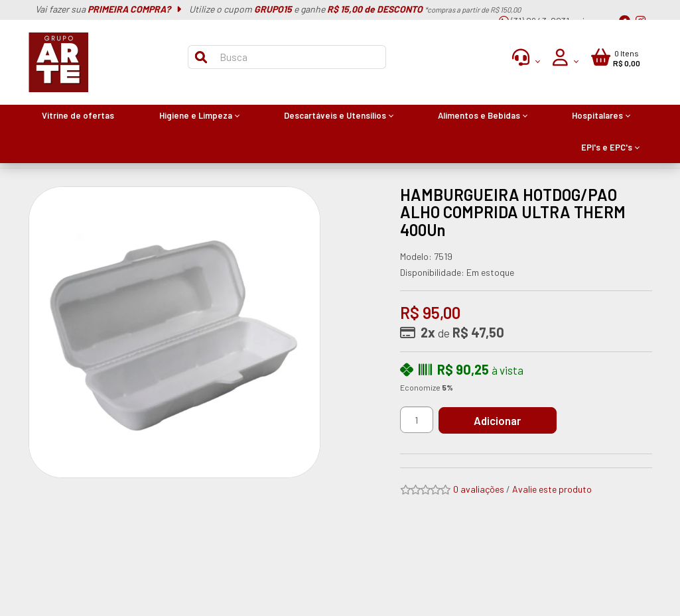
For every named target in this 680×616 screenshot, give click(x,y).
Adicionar (499, 420)
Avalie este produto (552, 489)
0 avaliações (479, 489)
